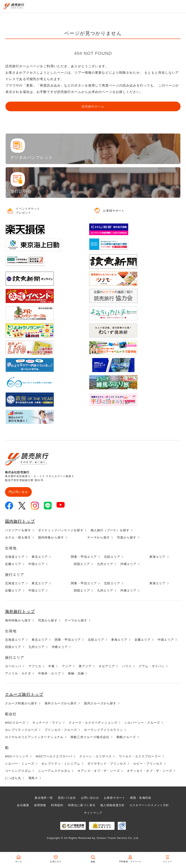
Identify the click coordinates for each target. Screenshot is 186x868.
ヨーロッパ (13, 666)
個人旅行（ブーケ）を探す (110, 530)
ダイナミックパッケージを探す (61, 530)
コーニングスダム (18, 771)
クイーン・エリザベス (96, 756)
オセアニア (107, 666)
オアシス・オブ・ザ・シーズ (99, 771)
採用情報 (40, 805)
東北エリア (40, 557)
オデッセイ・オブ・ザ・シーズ (150, 771)
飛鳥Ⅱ (33, 778)
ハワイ (127, 666)
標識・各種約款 (141, 798)
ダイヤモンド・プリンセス (107, 763)
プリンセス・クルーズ (61, 730)
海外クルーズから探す (61, 703)
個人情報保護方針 (112, 805)
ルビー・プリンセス (148, 763)
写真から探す (127, 537)
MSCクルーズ (15, 723)
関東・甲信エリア (84, 557)
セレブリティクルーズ (21, 730)
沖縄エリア (128, 564)
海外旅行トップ (20, 611)
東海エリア (158, 557)
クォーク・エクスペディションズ (93, 723)
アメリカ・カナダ (18, 673)
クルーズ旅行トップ (24, 694)
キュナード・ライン (47, 723)
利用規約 (57, 805)
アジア (67, 666)
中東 (52, 666)
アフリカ (35, 666)
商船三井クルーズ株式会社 (90, 737)
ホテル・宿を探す (18, 537)
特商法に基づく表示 (82, 805)
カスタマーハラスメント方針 (149, 805)
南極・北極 (76, 673)
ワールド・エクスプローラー (140, 756)
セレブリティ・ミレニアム (61, 763)
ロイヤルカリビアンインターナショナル (34, 737)
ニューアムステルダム (54, 771)
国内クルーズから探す (100, 703)
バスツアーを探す (18, 530)
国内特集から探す (51, 537)
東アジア (85, 666)
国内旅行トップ (20, 521)
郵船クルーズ (126, 737)
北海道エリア (15, 557)
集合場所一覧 (44, 798)
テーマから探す (99, 537)
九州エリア (105, 564)
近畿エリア (13, 564)
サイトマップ (93, 813)
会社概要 (23, 805)
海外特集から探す (18, 620)
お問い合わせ (90, 798)
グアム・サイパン (152, 666)
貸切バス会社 (67, 798)
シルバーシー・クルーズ (142, 723)
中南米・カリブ (49, 673)
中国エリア (37, 564)
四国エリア (82, 564)
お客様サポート (115, 798)
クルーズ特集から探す (21, 703)
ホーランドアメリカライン (103, 730)
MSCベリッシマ (17, 756)
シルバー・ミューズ (20, 763)
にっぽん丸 (13, 778)
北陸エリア (112, 557)
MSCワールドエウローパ (54, 756)
